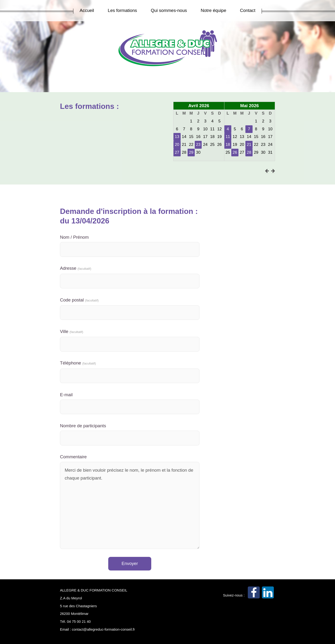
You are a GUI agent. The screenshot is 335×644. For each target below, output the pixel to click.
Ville (72, 331)
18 (228, 145)
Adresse (76, 268)
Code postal (79, 300)
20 (177, 145)
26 (235, 152)
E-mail (66, 395)
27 (177, 152)
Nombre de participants (83, 426)
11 (228, 137)
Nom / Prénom (74, 237)
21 (249, 145)
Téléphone (78, 363)
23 (198, 145)
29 (191, 152)
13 (177, 137)
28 (249, 152)
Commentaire (73, 457)
